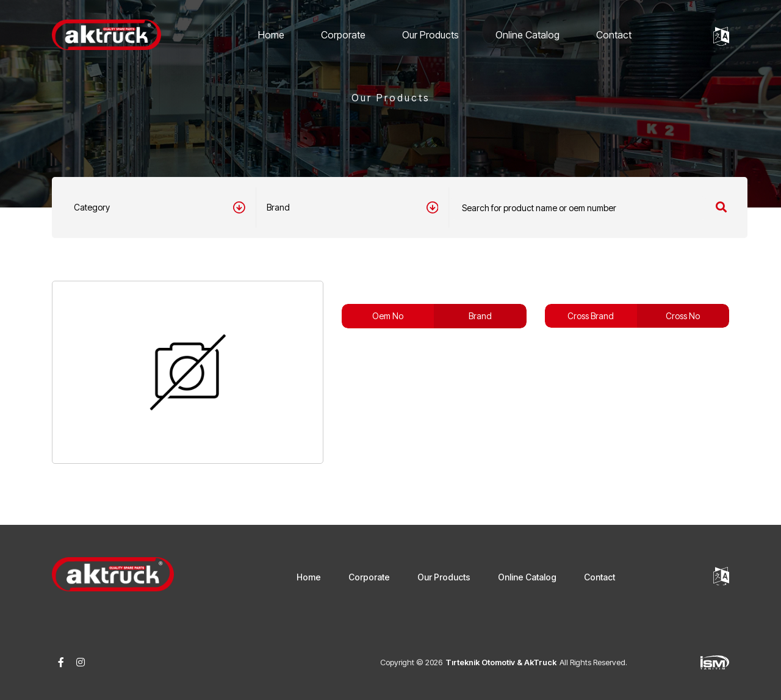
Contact (614, 35)
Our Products (430, 35)
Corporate (343, 35)
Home (271, 35)
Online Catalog (527, 35)
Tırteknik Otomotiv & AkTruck (501, 662)
